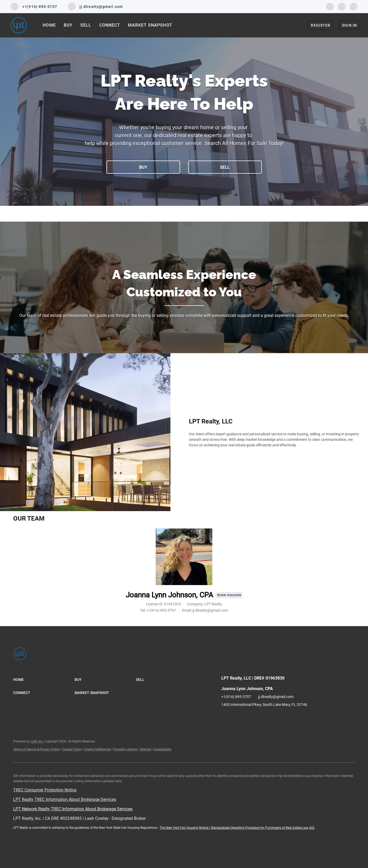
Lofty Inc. (37, 741)
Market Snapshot (150, 25)
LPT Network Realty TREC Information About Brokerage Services (73, 809)
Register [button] (321, 25)
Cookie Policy (72, 749)
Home (49, 25)
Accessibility (163, 749)
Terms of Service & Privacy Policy (36, 749)
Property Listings (125, 749)
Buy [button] (68, 25)
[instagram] (354, 6)
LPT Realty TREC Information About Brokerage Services (65, 799)
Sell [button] (86, 25)
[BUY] (143, 167)
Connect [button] (110, 25)
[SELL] (225, 167)
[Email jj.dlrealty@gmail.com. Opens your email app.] (95, 7)
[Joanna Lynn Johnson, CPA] (184, 557)
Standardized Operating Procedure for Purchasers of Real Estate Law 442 (263, 828)
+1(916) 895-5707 (236, 697)
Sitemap (146, 749)
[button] (44, 680)
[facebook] (330, 6)
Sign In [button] (349, 25)
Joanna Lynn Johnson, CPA (169, 595)
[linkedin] (342, 6)
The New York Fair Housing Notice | (185, 828)
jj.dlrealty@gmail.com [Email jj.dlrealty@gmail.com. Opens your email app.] (276, 697)
